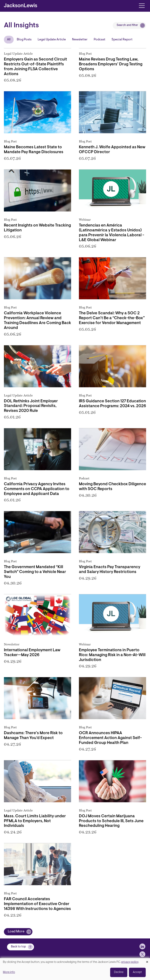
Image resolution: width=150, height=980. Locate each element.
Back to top (18, 947)
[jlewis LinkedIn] (142, 946)
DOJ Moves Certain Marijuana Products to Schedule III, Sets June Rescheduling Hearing (111, 821)
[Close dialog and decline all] (147, 961)
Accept (137, 972)
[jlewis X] (142, 954)
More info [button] (9, 972)
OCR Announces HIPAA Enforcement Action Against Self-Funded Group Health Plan (110, 738)
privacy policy (130, 962)
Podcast (100, 40)
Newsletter (80, 40)
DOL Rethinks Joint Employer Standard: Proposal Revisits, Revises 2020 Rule (31, 406)
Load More (16, 932)
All (9, 40)
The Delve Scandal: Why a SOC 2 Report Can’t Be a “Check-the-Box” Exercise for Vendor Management (112, 318)
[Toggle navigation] (142, 5)
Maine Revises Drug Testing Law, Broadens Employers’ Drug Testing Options (111, 64)
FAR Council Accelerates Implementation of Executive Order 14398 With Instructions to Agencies (37, 904)
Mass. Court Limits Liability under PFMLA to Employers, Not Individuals (35, 821)
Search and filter (127, 25)
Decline (119, 972)
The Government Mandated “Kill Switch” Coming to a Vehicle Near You (35, 572)
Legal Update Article (52, 40)
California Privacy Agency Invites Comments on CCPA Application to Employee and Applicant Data (37, 489)
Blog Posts (24, 40)
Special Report (122, 40)
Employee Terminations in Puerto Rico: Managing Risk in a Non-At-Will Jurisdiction (112, 655)
